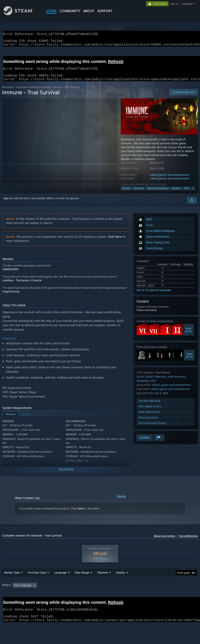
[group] (100, 590)
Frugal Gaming (11, 296)
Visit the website (149, 406)
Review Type (12, 577)
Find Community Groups (152, 428)
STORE (51, 11)
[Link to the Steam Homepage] (21, 14)
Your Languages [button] (23, 590)
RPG (186, 193)
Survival (126, 193)
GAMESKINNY (10, 274)
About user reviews (165, 541)
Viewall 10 (188, 335)
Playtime (103, 577)
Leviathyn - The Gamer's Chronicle (22, 285)
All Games (8, 92)
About (89, 11)
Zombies (176, 193)
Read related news (149, 417)
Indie (170, 382)
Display (120, 577)
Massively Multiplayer (158, 193)
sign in (174, 4)
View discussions (148, 422)
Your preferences (188, 541)
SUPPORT (105, 11)
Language (60, 577)
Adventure (139, 193)
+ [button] (193, 193)
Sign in (7, 203)
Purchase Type (37, 577)
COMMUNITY (70, 11)
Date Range (82, 577)
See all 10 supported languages (154, 295)
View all (121, 502)
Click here (115, 242)
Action (149, 382)
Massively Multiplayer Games (33, 92)
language (187, 4)
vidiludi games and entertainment (170, 180)
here (81, 513)
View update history (150, 411)
